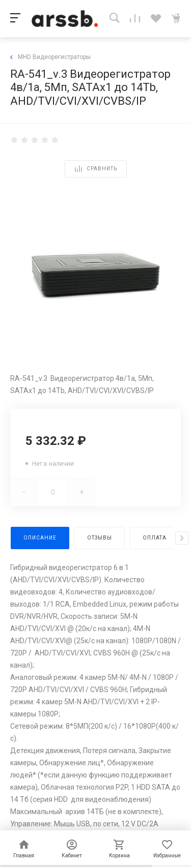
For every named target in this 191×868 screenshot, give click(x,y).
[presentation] (182, 538)
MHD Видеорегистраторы (50, 57)
